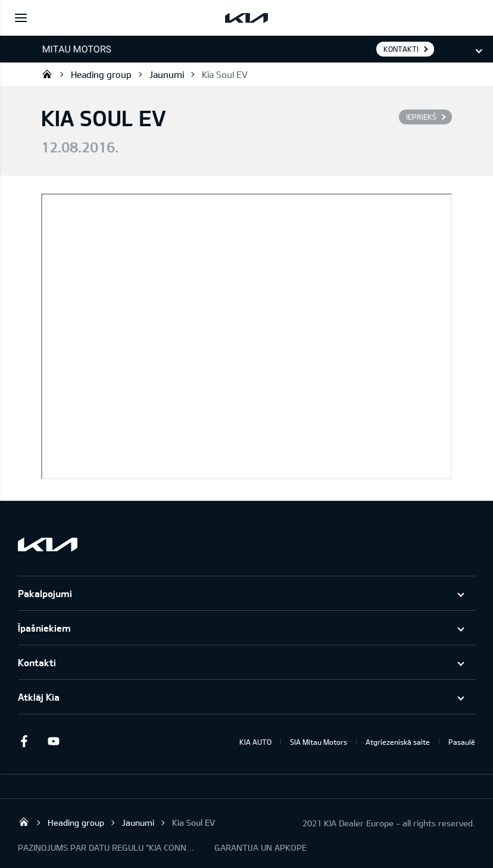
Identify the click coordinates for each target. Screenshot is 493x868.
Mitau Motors (47, 74)
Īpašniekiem (44, 628)
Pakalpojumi (45, 593)
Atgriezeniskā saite (398, 742)
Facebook (24, 741)
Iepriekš (421, 117)
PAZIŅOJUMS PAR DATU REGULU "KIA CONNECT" (107, 847)
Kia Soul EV (225, 74)
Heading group (101, 74)
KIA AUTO (255, 742)
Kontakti (37, 662)
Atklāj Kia (39, 697)
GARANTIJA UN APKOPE (260, 847)
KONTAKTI (401, 49)
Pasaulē (462, 742)
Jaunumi (167, 74)
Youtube (54, 741)
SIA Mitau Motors (319, 742)
